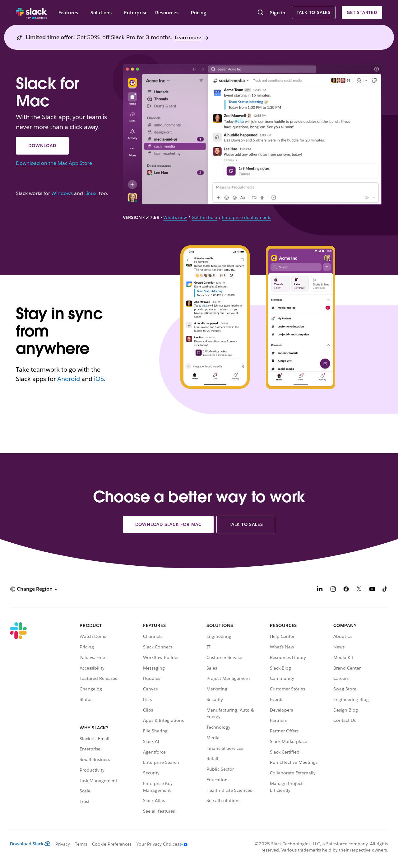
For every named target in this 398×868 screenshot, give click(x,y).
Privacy (63, 844)
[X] (359, 590)
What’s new (175, 217)
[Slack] (31, 12)
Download (42, 146)
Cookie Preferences (112, 844)
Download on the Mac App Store (54, 163)
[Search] (261, 13)
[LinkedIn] (320, 590)
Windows (62, 193)
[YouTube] (372, 590)
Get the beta (204, 217)
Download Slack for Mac (169, 524)
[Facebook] (346, 590)
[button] (33, 589)
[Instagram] (333, 590)
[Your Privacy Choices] (160, 844)
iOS (99, 379)
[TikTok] (385, 590)
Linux (90, 193)
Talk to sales (314, 12)
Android (69, 379)
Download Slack (30, 844)
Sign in (278, 13)
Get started (362, 12)
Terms (81, 844)
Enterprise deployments (247, 217)
